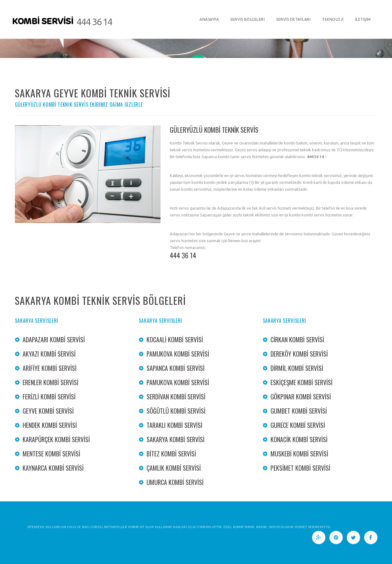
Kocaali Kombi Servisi (175, 340)
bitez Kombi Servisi (171, 454)
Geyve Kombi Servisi (48, 411)
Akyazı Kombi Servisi (49, 354)
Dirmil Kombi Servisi (297, 368)
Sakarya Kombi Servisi (176, 439)
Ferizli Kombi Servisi (49, 397)
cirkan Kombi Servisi (297, 340)
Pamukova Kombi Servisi (178, 354)
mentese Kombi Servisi (51, 454)
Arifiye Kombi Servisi (50, 368)
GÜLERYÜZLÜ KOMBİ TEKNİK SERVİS (214, 130)
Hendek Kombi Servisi (50, 425)
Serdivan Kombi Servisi (176, 397)
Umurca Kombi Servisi (175, 482)
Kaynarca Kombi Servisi (53, 468)
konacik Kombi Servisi (299, 439)
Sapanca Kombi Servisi (176, 368)
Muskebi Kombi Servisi (299, 454)
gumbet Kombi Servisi (299, 411)
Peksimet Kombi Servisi (300, 468)
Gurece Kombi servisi (298, 425)
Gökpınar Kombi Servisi (301, 397)
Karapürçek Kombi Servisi (56, 439)
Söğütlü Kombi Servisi (176, 411)
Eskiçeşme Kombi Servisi (302, 382)
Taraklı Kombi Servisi (174, 425)
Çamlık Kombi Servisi (174, 468)
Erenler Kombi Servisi (51, 382)
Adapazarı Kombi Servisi (54, 340)
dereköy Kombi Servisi (299, 354)
